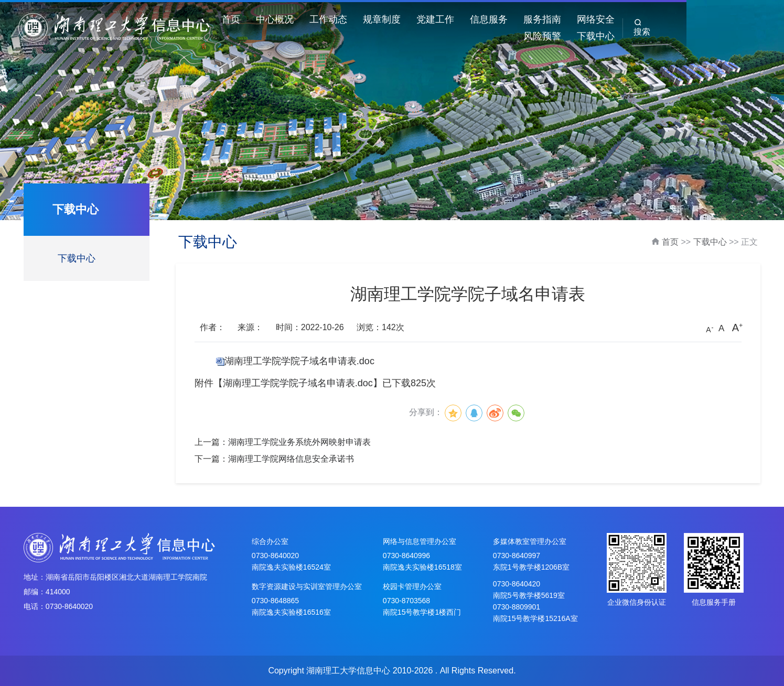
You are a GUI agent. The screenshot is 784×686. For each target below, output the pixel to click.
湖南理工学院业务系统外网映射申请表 (299, 442)
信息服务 (527, 19)
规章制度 (420, 19)
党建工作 (474, 19)
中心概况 (313, 19)
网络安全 (634, 19)
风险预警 (688, 19)
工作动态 (367, 19)
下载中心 (688, 36)
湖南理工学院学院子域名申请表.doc (299, 361)
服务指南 (581, 19)
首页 (269, 19)
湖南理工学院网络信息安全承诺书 (291, 459)
